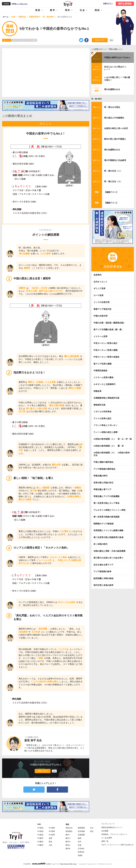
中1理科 (52, 828)
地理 (50, 838)
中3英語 (40, 835)
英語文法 (69, 828)
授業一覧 (105, 841)
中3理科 (52, 835)
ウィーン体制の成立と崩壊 (105, 432)
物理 (80, 838)
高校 (67, 824)
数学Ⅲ (68, 842)
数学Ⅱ (68, 838)
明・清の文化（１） (113, 171)
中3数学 (40, 845)
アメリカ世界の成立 (102, 418)
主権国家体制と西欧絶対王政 (106, 398)
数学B (68, 849)
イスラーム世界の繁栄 (103, 377)
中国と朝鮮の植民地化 (103, 462)
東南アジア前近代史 (102, 309)
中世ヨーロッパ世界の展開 (105, 350)
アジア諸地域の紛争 (102, 571)
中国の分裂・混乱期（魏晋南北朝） (109, 323)
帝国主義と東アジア (102, 489)
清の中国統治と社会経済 (115, 160)
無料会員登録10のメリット (112, 827)
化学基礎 (81, 831)
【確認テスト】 (111, 192)
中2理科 (52, 831)
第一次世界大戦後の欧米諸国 (106, 517)
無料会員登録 (125, 4)
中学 (39, 824)
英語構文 (69, 831)
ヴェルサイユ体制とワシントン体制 (109, 510)
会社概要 (105, 831)
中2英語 (40, 831)
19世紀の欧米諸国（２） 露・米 (110, 446)
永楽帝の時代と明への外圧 (116, 128)
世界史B (81, 852)
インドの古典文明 (101, 302)
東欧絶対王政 (99, 405)
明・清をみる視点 (112, 107)
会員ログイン (108, 4)
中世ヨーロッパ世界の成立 (105, 343)
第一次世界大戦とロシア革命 (106, 503)
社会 (82, 10)
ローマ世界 (98, 295)
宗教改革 (97, 391)
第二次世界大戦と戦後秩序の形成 (108, 537)
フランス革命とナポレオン (105, 425)
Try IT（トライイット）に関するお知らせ (117, 845)
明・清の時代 (97, 99)
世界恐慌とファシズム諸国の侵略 (108, 530)
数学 (53, 10)
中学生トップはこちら (20, 4)
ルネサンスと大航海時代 (104, 384)
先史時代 (97, 275)
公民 (50, 845)
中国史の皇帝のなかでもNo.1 (117, 57)
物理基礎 (81, 828)
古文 (92, 828)
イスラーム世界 (100, 336)
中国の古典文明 (100, 316)
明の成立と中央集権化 (114, 118)
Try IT (68, 4)
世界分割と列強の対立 (103, 483)
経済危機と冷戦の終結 (103, 578)
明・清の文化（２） (113, 181)
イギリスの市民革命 (102, 412)
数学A (68, 845)
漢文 (92, 831)
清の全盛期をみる (112, 89)
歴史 (50, 842)
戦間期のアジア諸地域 (103, 524)
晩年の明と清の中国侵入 (115, 139)
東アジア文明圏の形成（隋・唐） (108, 330)
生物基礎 (81, 835)
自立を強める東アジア (103, 565)
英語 (38, 10)
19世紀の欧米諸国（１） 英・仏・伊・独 (113, 439)
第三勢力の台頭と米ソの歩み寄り (108, 558)
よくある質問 (107, 838)
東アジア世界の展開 (102, 364)
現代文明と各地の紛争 (103, 585)
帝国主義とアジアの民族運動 (106, 496)
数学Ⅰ (68, 835)
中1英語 (40, 828)
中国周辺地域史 (100, 371)
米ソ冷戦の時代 (100, 544)
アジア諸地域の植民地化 (104, 469)
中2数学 (40, 842)
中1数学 (40, 838)
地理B (80, 855)
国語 (97, 10)
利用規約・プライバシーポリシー (114, 834)
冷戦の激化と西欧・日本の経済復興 (109, 551)
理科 (68, 10)
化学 (80, 842)
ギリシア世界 (99, 288)
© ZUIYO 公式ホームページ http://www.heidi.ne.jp (50, 864)
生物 (80, 845)
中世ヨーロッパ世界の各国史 (106, 357)
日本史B (81, 849)
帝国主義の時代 (100, 476)
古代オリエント (100, 282)
